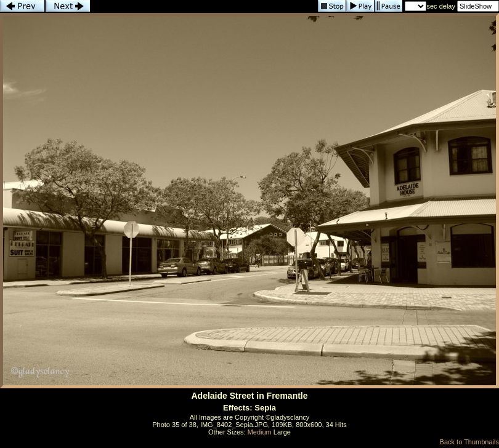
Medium (260, 432)
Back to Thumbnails (469, 442)
